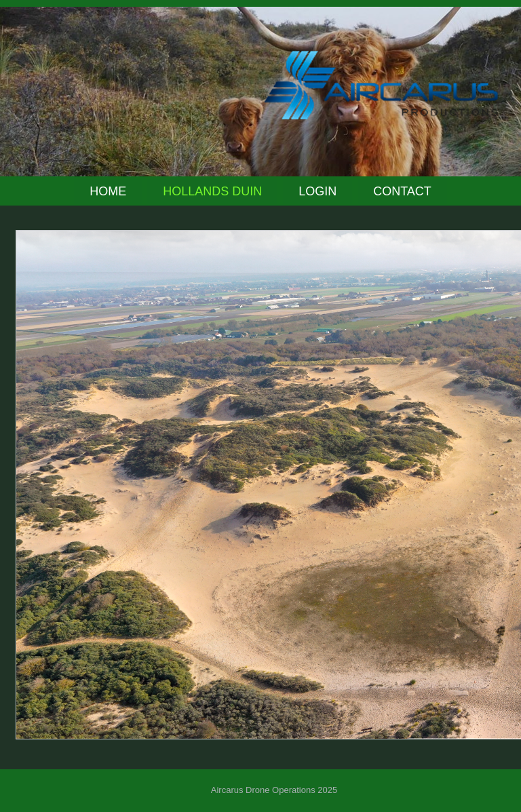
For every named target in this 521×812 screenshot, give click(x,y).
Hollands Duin (212, 191)
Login (317, 191)
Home (108, 191)
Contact (402, 191)
